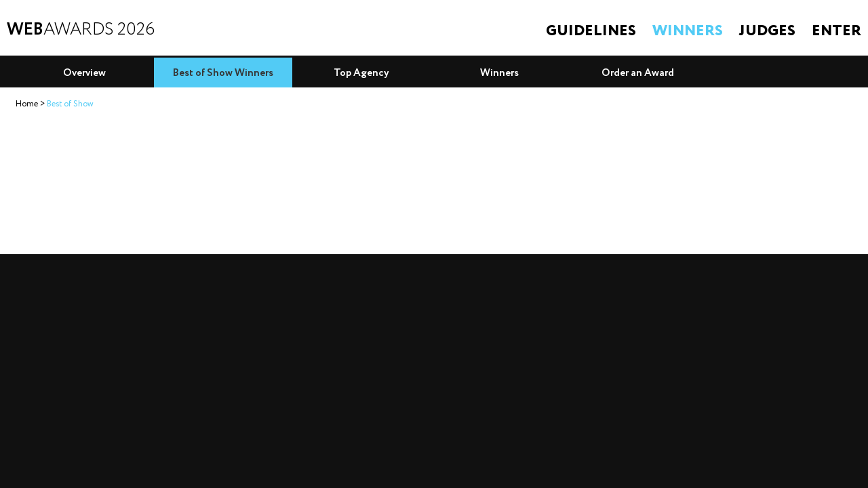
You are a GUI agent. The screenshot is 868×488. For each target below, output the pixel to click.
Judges (767, 31)
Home (27, 104)
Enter (836, 31)
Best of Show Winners (223, 73)
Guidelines (591, 31)
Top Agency (361, 73)
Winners (688, 31)
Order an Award (638, 73)
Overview (84, 73)
